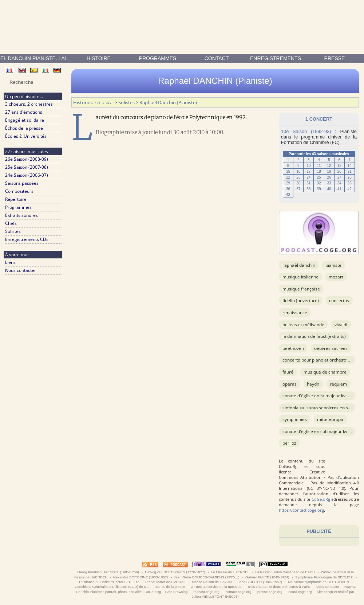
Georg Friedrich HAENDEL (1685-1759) (108, 572)
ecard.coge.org (300, 592)
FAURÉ (288, 372)
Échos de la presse (24, 128)
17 (308, 171)
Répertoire (16, 199)
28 (350, 177)
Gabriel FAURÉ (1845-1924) (267, 577)
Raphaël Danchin (299, 265)
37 (298, 189)
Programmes (158, 58)
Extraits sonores (21, 215)
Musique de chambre (325, 372)
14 (350, 166)
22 (288, 177)
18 (319, 171)
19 (329, 171)
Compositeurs (19, 191)
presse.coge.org (270, 592)
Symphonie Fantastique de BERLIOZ (324, 577)
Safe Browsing (177, 592)
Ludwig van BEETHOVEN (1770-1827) (175, 572)
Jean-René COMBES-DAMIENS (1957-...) (207, 577)
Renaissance (295, 313)
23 (298, 177)
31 (308, 183)
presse (335, 58)
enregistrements (276, 58)
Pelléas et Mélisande (303, 325)
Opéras (290, 384)
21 (350, 171)
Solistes (13, 231)
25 (319, 177)
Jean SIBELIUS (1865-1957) (260, 582)
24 (308, 177)
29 (288, 183)
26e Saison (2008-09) (27, 159)
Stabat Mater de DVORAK (165, 582)
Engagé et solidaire (25, 120)
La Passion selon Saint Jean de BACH (285, 572)
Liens (10, 262)
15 (288, 171)
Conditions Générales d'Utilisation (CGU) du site (112, 587)
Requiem (338, 384)
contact (217, 58)
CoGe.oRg (321, 499)
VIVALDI (341, 325)
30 (298, 183)
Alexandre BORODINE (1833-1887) (140, 577)
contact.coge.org (238, 592)
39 (319, 189)
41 (339, 189)
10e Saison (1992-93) (306, 131)
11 (319, 166)
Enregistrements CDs (27, 239)
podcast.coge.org (206, 592)
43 (288, 195)
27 (339, 177)
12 (329, 166)
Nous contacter (21, 270)
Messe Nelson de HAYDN (212, 582)
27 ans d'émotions (24, 112)
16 (298, 171)
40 (329, 189)
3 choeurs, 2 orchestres (29, 104)
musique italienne (300, 277)
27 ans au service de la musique (216, 587)
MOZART (336, 277)
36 (288, 189)
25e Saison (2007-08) (27, 167)
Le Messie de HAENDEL (230, 572)
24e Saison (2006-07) (27, 175)
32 (319, 183)
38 (308, 189)
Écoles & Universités (26, 136)
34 (339, 183)
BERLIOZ (289, 443)
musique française (301, 289)
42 (350, 189)
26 (329, 177)
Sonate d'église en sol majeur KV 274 (319, 431)
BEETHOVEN (293, 348)
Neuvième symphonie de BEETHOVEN (319, 582)
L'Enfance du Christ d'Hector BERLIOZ (109, 582)
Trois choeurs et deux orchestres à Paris (279, 587)
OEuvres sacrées (331, 348)
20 (339, 171)
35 (350, 183)
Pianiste (333, 265)
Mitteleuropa (330, 419)
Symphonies (295, 419)
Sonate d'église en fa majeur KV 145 (318, 396)
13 (339, 166)
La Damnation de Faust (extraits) (314, 336)
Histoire (99, 58)
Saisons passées (22, 183)
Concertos (339, 300)
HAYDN (313, 384)
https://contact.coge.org (301, 510)
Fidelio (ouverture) (301, 300)
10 (308, 166)
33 (329, 183)
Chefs (11, 223)
